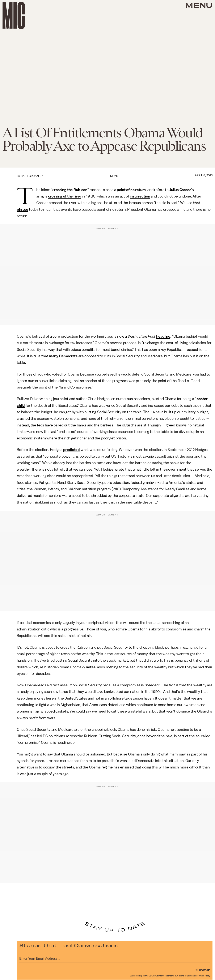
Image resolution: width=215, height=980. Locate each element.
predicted (72, 450)
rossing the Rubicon (71, 190)
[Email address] (115, 958)
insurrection (140, 196)
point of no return (131, 190)
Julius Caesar (180, 190)
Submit (202, 970)
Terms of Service (186, 976)
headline (163, 336)
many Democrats (63, 356)
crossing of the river (65, 196)
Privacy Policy (204, 976)
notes (91, 667)
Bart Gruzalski (32, 176)
